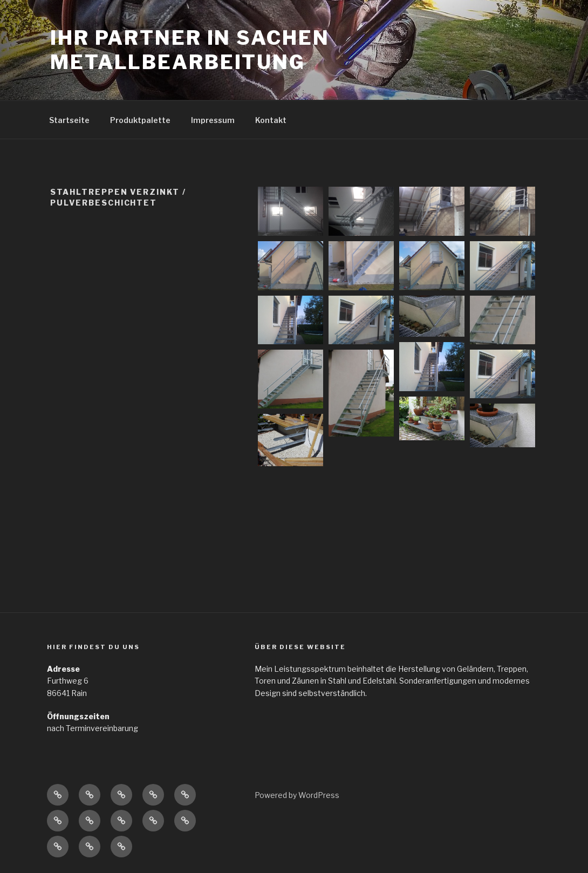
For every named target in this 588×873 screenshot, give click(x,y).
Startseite (69, 120)
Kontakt (271, 120)
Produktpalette (140, 120)
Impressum (213, 120)
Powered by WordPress (297, 795)
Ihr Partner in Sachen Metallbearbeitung (190, 50)
